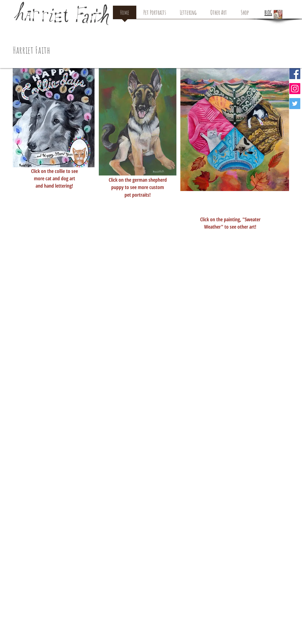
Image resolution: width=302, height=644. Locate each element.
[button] (285, 34)
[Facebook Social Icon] (295, 74)
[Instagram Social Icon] (295, 89)
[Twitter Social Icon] (295, 104)
